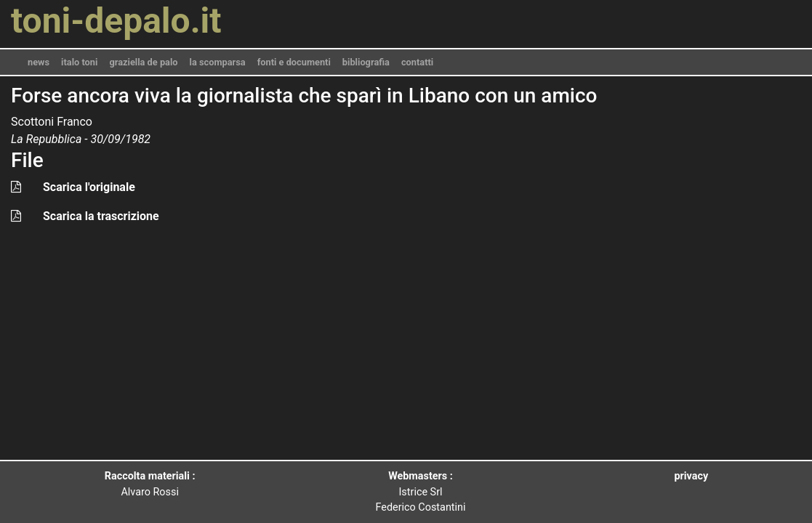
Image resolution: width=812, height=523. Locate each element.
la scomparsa (218, 62)
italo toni (79, 62)
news (39, 62)
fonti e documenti (294, 62)
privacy (691, 476)
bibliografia (366, 62)
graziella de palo (143, 62)
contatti (417, 62)
